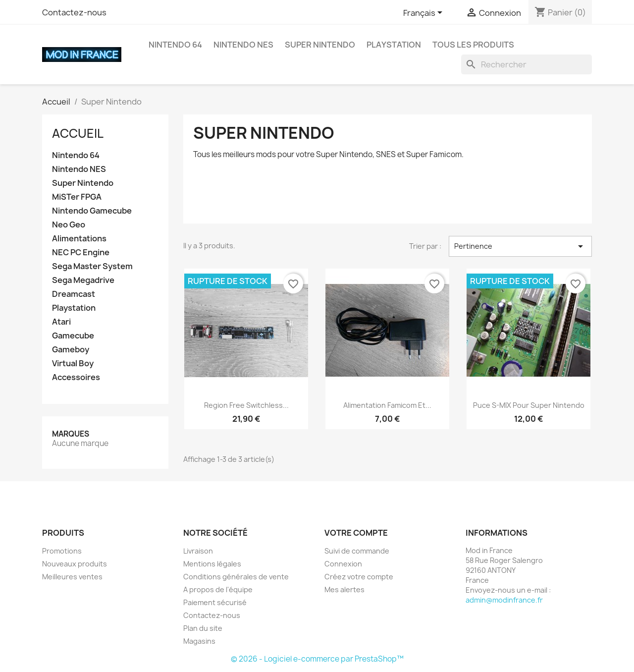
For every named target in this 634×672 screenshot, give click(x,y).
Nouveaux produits (75, 564)
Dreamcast (74, 294)
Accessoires (76, 377)
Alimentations (79, 239)
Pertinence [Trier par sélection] (520, 246)
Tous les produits (473, 45)
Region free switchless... (246, 405)
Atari (61, 322)
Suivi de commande (357, 551)
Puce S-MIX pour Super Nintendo (529, 405)
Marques (71, 434)
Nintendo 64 (175, 45)
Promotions (62, 551)
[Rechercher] (527, 64)
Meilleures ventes (72, 577)
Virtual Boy (73, 364)
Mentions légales (212, 564)
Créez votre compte (359, 577)
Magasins (199, 641)
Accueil (78, 133)
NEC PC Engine (81, 252)
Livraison (198, 551)
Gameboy (71, 350)
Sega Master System (92, 266)
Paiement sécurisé (215, 602)
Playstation (394, 45)
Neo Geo (69, 225)
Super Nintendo (320, 45)
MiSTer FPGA (77, 197)
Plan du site (203, 628)
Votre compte (356, 533)
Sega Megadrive (83, 280)
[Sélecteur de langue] (424, 13)
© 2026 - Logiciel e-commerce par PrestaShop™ (317, 659)
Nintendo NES (243, 45)
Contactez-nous (74, 12)
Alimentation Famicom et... (387, 405)
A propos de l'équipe (218, 589)
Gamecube (73, 336)
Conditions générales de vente (236, 577)
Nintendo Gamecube (92, 211)
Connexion (343, 564)
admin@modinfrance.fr (504, 600)
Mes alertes (344, 589)
